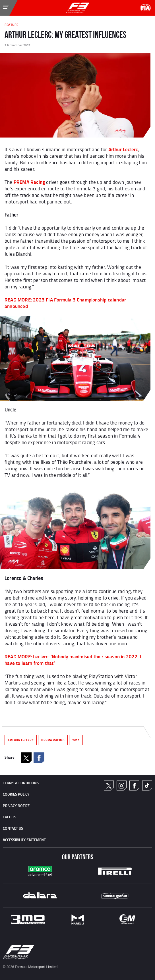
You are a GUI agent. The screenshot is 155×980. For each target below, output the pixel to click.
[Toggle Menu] (2, 4)
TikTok (147, 786)
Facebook (39, 758)
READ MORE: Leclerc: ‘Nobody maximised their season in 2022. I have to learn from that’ (73, 660)
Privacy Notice (16, 806)
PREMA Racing (29, 182)
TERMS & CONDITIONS (21, 783)
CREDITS (10, 817)
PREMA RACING (53, 740)
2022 (76, 740)
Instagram (121, 786)
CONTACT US (13, 828)
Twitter (109, 786)
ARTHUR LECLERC (21, 740)
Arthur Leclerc (123, 149)
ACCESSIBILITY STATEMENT (24, 840)
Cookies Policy (16, 794)
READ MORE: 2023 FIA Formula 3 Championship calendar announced (65, 303)
